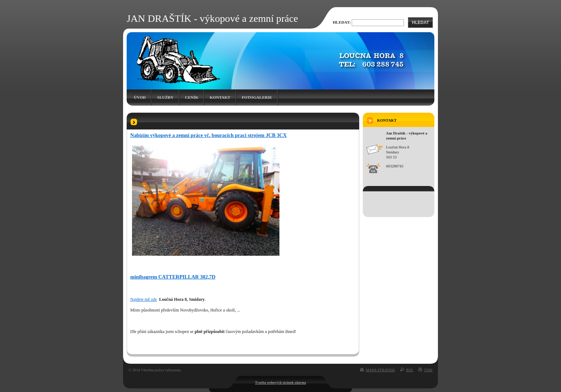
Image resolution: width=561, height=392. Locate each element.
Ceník (192, 97)
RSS (409, 370)
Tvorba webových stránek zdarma (280, 383)
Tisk (428, 370)
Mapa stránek (380, 370)
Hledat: (342, 22)
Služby (165, 97)
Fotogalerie (257, 97)
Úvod (140, 97)
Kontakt (220, 97)
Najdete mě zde (144, 299)
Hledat (420, 23)
